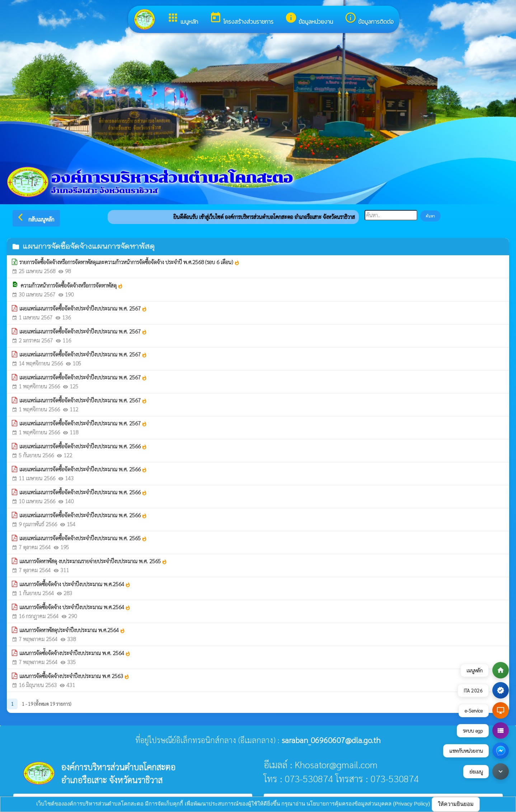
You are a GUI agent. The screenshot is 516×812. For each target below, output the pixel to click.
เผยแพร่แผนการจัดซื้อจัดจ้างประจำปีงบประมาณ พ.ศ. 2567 (83, 308)
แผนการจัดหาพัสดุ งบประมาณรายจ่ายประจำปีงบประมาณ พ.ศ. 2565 (93, 561)
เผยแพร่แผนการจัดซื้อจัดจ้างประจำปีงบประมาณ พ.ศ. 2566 (83, 446)
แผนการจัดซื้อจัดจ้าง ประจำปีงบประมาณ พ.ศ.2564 (75, 584)
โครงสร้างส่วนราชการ (241, 19)
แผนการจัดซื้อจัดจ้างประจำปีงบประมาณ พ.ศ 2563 (74, 676)
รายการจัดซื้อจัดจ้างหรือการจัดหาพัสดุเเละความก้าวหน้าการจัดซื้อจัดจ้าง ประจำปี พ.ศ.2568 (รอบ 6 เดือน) (130, 262)
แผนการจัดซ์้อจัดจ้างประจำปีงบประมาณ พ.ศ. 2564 (75, 653)
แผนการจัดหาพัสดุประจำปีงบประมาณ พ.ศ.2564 (72, 630)
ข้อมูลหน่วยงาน (309, 19)
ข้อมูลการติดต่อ (369, 19)
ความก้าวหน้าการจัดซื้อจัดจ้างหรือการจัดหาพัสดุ (72, 285)
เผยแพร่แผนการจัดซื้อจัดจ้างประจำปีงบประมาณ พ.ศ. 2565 (83, 538)
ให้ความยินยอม (456, 804)
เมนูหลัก (182, 19)
